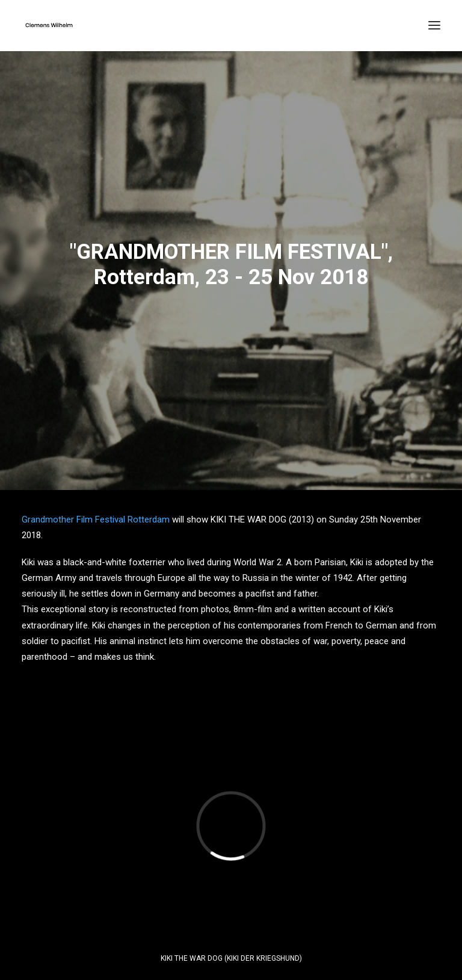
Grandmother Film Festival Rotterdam (96, 515)
